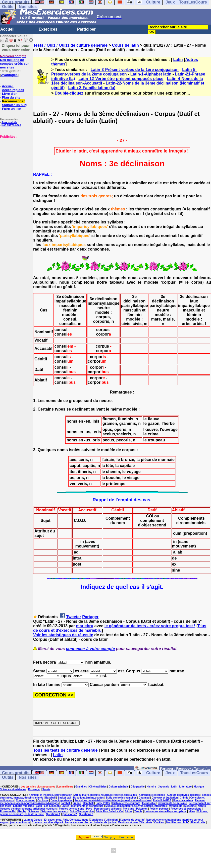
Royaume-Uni (8, 811)
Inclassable (149, 803)
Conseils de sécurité (132, 820)
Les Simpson (52, 806)
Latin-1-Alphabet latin (151, 74)
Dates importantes (61, 800)
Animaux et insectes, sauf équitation (50, 795)
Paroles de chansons (72, 809)
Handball (88, 803)
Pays (89, 809)
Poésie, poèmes (159, 809)
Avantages (9, 75)
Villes (192, 811)
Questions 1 (53, 814)
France (77, 803)
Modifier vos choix (177, 822)
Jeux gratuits (9, 122)
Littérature (185, 787)
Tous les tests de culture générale (65, 750)
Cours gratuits (16, 773)
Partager (90, 617)
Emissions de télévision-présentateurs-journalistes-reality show (113, 800)
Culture (153, 773)
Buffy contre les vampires (121, 798)
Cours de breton (25, 800)
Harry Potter (103, 803)
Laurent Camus (33, 820)
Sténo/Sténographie (82, 811)
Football (66, 803)
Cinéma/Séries (98, 787)
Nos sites (28, 7)
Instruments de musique (172, 803)
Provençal (34, 789)
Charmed (144, 798)
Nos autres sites (11, 125)
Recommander (13, 101)
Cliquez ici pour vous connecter (16, 47)
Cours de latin (125, 45)
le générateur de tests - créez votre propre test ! (150, 626)
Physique (128, 809)
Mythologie (176, 806)
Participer (86, 29)
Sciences (34, 811)
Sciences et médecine (13, 789)
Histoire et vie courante (126, 803)
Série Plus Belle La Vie (109, 811)
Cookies (159, 822)
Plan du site (11, 97)
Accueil (7, 29)
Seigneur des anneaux (55, 811)
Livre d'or (9, 94)
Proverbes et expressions (186, 809)
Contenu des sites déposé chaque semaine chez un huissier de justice (74, 822)
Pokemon (142, 809)
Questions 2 (69, 814)
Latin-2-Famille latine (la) (92, 88)
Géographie (138, 787)
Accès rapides (13, 90)
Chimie (184, 798)
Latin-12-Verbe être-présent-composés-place (121, 79)
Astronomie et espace (152, 795)
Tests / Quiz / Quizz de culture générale (70, 45)
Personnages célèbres (108, 809)
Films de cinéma (183, 800)
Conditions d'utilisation (104, 820)
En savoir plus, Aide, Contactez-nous (66, 820)
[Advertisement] (15, 164)
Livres (65, 806)
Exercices (48, 29)
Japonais (163, 787)
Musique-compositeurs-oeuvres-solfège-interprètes (136, 806)
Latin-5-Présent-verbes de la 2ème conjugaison (124, 72)
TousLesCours (194, 773)
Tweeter (74, 617)
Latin (178, 60)
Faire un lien (12, 109)
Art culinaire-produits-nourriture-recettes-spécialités (106, 795)
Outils (8, 7)
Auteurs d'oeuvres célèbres (183, 795)
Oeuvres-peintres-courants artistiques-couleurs (28, 809)
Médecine (190, 806)
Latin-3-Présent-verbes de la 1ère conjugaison (135, 70)
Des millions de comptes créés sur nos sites (14, 62)
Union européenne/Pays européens (165, 811)
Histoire (151, 787)
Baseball (50, 798)
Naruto (202, 806)
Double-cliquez (69, 93)
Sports (46, 789)
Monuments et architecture (87, 806)
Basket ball (64, 798)
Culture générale (119, 787)
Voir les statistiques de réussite (63, 635)
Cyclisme (43, 800)
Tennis (138, 811)
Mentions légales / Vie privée (135, 822)
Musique (199, 787)
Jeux (170, 773)
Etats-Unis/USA (162, 800)
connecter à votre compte (91, 649)
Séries (129, 811)
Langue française (23, 806)
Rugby (22, 811)
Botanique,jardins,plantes (88, 798)
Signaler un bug (14, 105)
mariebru (85, 626)
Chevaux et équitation (165, 798)
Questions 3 (86, 814)
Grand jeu (81, 787)
